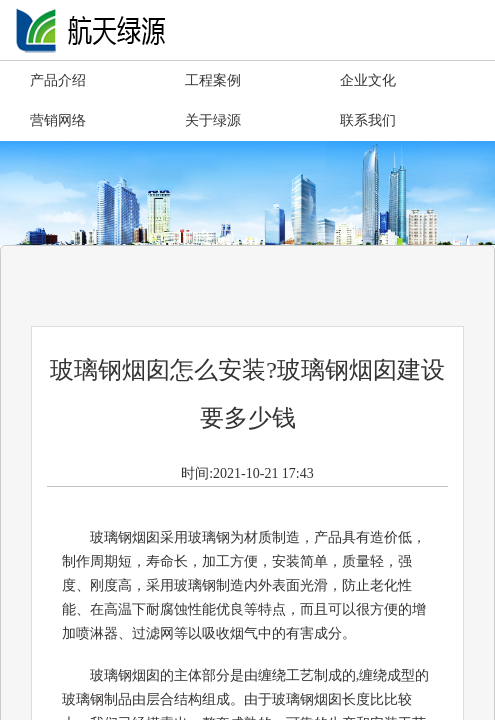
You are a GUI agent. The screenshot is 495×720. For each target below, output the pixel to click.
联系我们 (368, 120)
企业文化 (368, 80)
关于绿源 (213, 120)
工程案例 (213, 80)
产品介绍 (58, 80)
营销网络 (58, 120)
